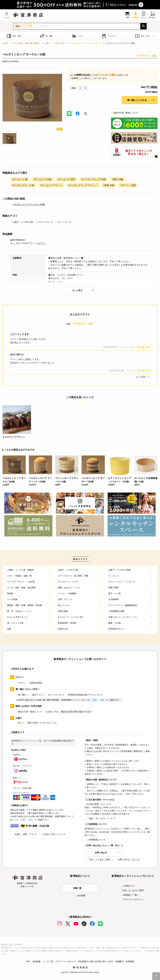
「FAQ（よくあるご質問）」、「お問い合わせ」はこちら (112, 860)
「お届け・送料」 (98, 700)
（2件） (154, 56)
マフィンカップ (95, 43)
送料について (37, 695)
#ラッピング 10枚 (43, 179)
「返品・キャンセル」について (100, 818)
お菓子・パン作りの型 (54, 43)
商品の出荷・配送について (124, 113)
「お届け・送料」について (24, 834)
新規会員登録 (35, 683)
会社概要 (80, 896)
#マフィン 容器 (128, 185)
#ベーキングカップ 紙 (23, 185)
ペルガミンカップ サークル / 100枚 (28, 204)
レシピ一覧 (48, 961)
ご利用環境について (95, 840)
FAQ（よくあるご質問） (133, 890)
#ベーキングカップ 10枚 (94, 179)
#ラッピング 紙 (20, 179)
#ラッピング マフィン (51, 185)
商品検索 (37, 961)
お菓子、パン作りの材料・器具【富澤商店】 (21, 43)
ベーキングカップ (76, 43)
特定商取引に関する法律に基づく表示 (96, 961)
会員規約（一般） (130, 895)
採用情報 (130, 961)
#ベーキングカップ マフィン (83, 185)
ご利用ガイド (128, 886)
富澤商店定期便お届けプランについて (84, 695)
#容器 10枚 (109, 185)
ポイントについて (55, 695)
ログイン (21, 683)
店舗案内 (119, 961)
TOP (28, 961)
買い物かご (22, 695)
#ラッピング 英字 (67, 179)
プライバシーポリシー (132, 899)
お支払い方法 (51, 712)
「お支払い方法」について (52, 834)
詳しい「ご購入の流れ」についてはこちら (36, 723)
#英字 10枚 (118, 179)
